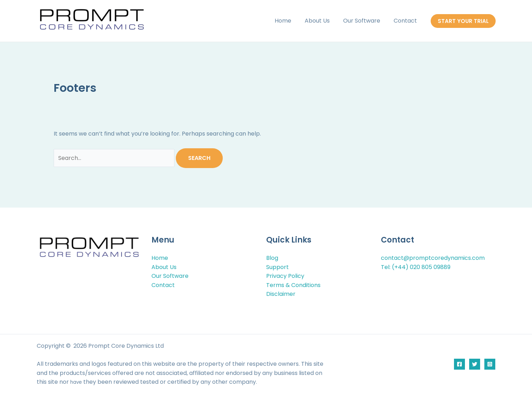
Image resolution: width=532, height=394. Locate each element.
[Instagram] (490, 364)
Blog (272, 258)
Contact (406, 21)
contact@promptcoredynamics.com (433, 258)
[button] (463, 21)
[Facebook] (459, 364)
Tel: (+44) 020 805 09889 (416, 267)
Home (290, 21)
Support (277, 267)
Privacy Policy (285, 276)
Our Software (365, 21)
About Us (322, 21)
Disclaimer (281, 294)
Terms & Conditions (293, 285)
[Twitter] (475, 364)
